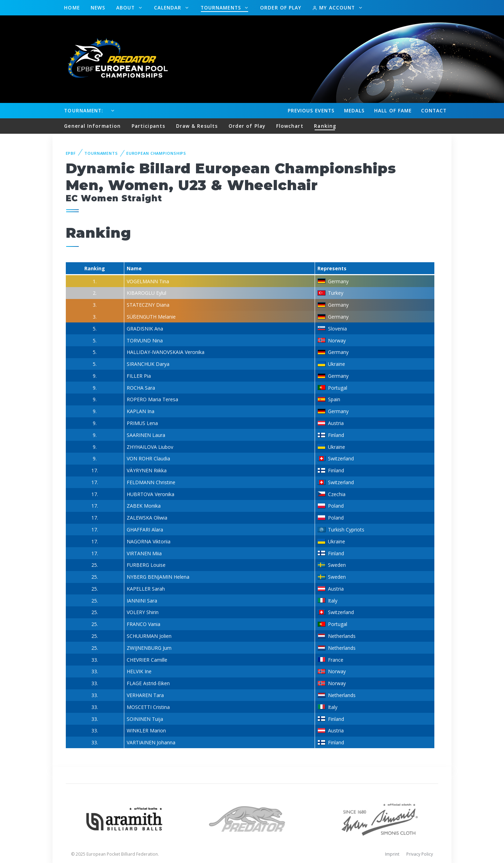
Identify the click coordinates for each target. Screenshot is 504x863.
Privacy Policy (420, 854)
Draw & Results (197, 126)
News (98, 8)
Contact (434, 110)
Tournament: (83, 110)
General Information (92, 126)
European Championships (156, 153)
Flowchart (290, 126)
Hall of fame (393, 110)
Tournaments (222, 8)
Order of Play (281, 8)
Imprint (392, 854)
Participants (148, 126)
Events (311, 111)
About (127, 8)
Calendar (169, 8)
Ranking (325, 126)
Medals (355, 110)
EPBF (71, 153)
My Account (334, 8)
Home (72, 8)
